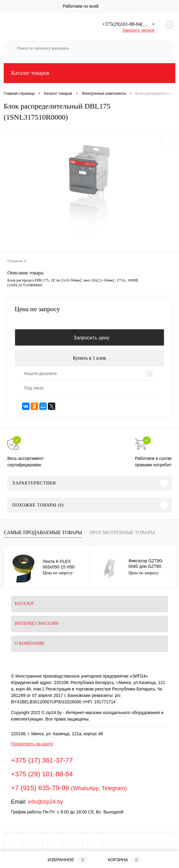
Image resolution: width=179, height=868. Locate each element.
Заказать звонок (138, 30)
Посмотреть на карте (32, 744)
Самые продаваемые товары (43, 532)
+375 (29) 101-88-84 (42, 774)
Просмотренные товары (122, 532)
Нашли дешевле (40, 373)
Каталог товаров (89, 73)
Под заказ (34, 388)
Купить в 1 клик (89, 358)
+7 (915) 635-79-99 (40, 788)
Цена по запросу (37, 309)
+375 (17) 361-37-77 (42, 760)
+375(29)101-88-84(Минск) (130, 24)
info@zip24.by (45, 802)
